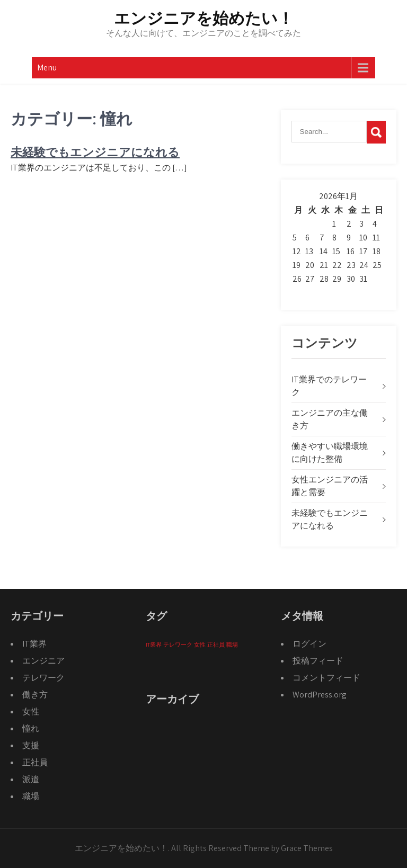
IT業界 (34, 644)
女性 (31, 712)
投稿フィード (318, 661)
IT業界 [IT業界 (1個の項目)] (154, 645)
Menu (47, 68)
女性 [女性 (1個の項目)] (200, 645)
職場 (31, 796)
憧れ (31, 728)
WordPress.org (320, 695)
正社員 (35, 762)
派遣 (31, 779)
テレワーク (43, 678)
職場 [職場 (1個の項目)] (232, 645)
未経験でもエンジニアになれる (95, 152)
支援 (31, 745)
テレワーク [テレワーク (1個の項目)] (178, 645)
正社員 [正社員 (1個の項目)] (216, 645)
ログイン (309, 644)
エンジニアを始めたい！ (204, 18)
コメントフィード (326, 678)
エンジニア (43, 661)
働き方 (35, 695)
